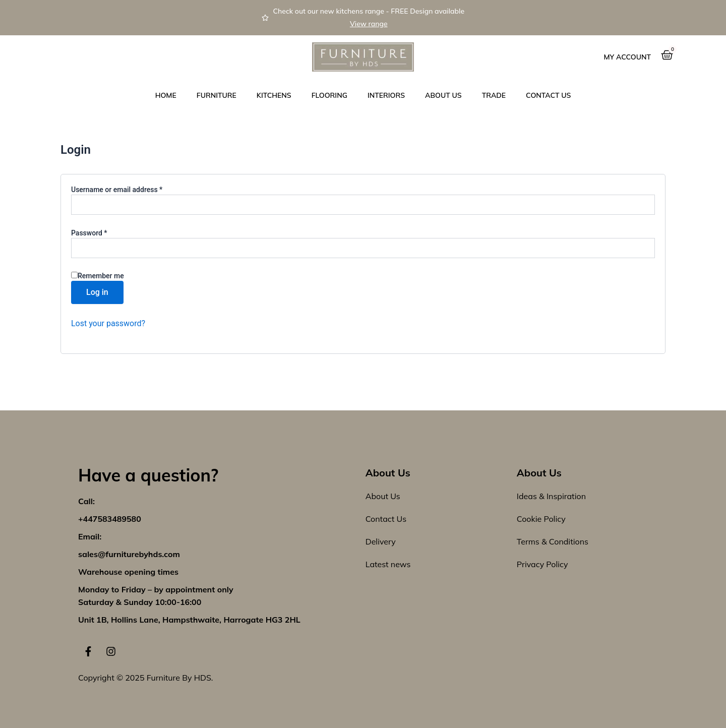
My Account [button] (627, 57)
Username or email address (131, 189)
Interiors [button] (386, 95)
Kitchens (274, 95)
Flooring (329, 95)
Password (103, 232)
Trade (494, 95)
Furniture (217, 95)
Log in (97, 292)
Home (166, 95)
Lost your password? (108, 323)
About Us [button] (443, 95)
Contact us (548, 95)
